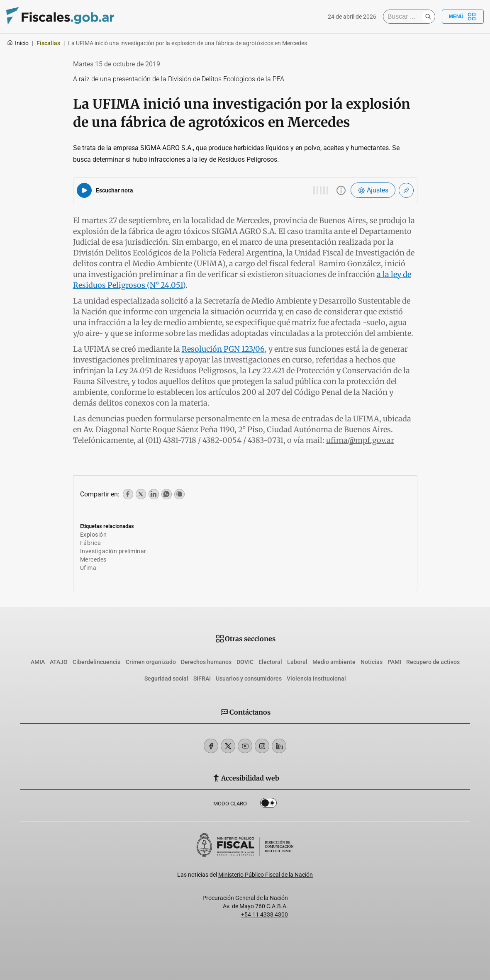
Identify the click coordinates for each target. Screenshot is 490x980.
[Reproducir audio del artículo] (84, 190)
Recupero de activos (433, 662)
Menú (463, 17)
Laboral (297, 662)
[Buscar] (405, 17)
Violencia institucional (316, 678)
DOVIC (245, 662)
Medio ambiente (334, 662)
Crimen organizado (151, 662)
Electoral (270, 662)
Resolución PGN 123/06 (223, 349)
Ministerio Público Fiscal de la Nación (266, 875)
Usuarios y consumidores (249, 678)
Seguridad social (166, 678)
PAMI (394, 662)
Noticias (372, 662)
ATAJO (59, 662)
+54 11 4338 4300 (265, 914)
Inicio (18, 43)
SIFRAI (202, 678)
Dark (268, 805)
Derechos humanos (206, 662)
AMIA (38, 662)
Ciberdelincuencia (97, 662)
